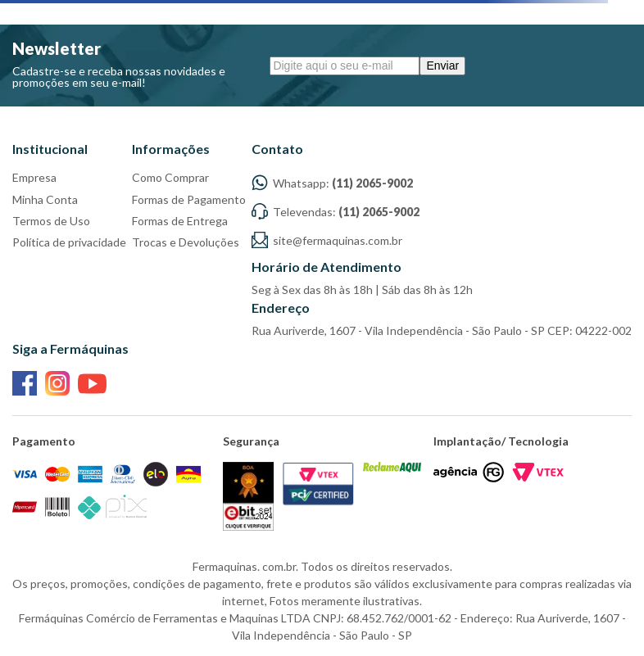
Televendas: (336, 212)
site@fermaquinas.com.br (327, 240)
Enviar (442, 66)
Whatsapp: (332, 183)
